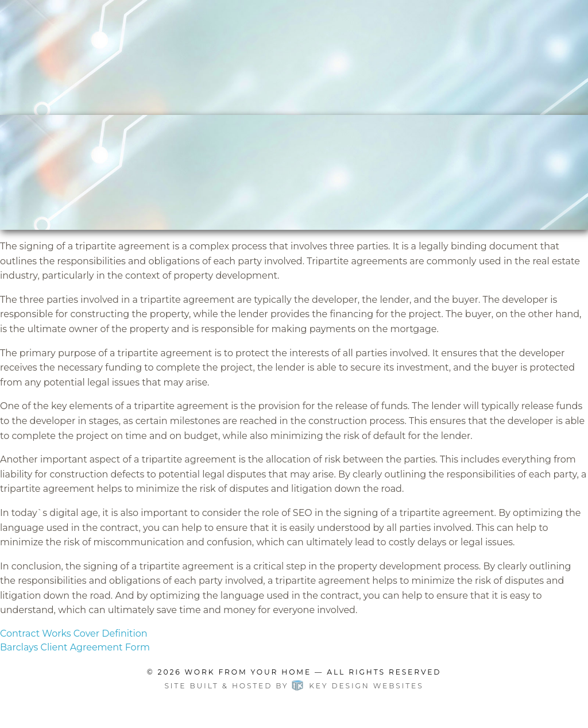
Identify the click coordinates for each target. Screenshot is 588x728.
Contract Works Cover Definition (74, 633)
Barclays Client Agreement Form (75, 647)
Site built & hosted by (294, 686)
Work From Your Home (248, 672)
